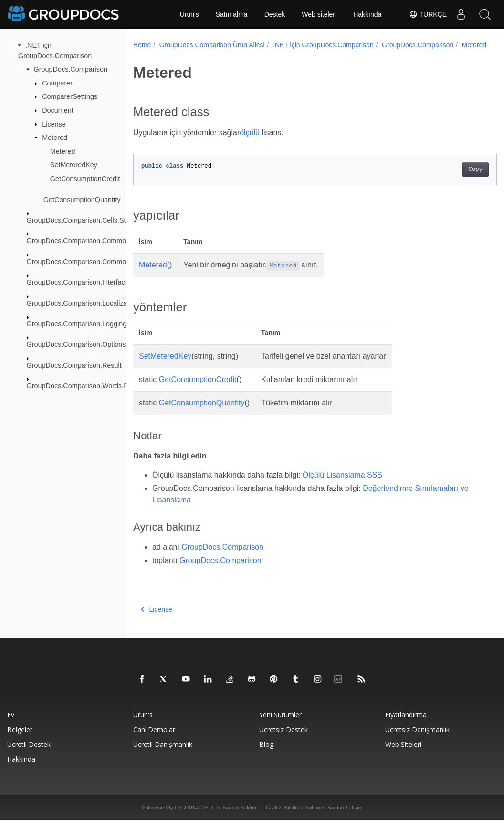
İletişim (354, 818)
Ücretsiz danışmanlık (417, 740)
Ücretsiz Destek (283, 740)
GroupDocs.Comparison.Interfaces (80, 282)
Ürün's (189, 14)
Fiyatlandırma (406, 725)
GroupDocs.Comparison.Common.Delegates (95, 241)
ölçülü (250, 143)
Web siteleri (319, 14)
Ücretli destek (29, 754)
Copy (450, 180)
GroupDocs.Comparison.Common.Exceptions (96, 262)
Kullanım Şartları (325, 818)
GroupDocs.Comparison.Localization (83, 303)
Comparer (57, 83)
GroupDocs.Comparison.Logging (77, 324)
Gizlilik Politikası (285, 818)
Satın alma (232, 14)
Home (142, 45)
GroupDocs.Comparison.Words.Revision (89, 386)
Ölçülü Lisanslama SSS (342, 485)
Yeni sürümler (280, 725)
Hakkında (367, 14)
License (54, 124)
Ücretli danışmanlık (163, 754)
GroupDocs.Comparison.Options (76, 344)
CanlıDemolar (154, 740)
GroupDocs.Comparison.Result (74, 365)
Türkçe (428, 14)
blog (266, 754)
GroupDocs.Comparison (71, 69)
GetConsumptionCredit (85, 179)
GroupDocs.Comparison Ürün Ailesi (212, 45)
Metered (55, 138)
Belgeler (20, 740)
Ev (11, 725)
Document (58, 110)
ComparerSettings (70, 96)
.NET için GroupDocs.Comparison (323, 45)
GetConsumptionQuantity (82, 199)
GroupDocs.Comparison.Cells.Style (81, 220)
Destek (275, 14)
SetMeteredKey (74, 165)
